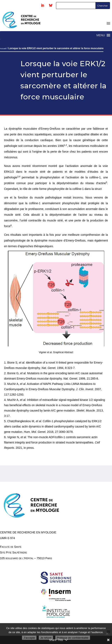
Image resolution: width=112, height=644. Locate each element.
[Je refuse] (107, 634)
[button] (101, 35)
